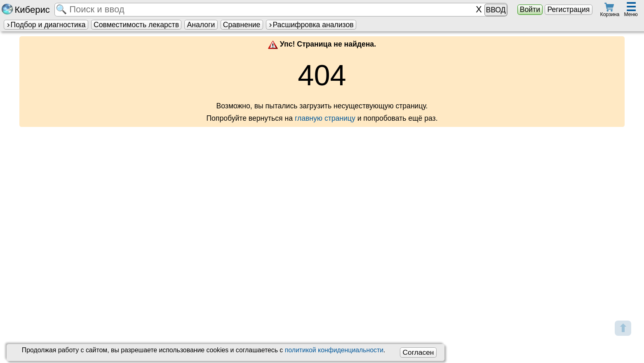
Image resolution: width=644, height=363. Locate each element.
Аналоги (201, 25)
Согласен (418, 352)
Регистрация (568, 9)
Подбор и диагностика (46, 25)
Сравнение (242, 25)
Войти (530, 9)
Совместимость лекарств (136, 25)
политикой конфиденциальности (334, 350)
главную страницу (325, 118)
